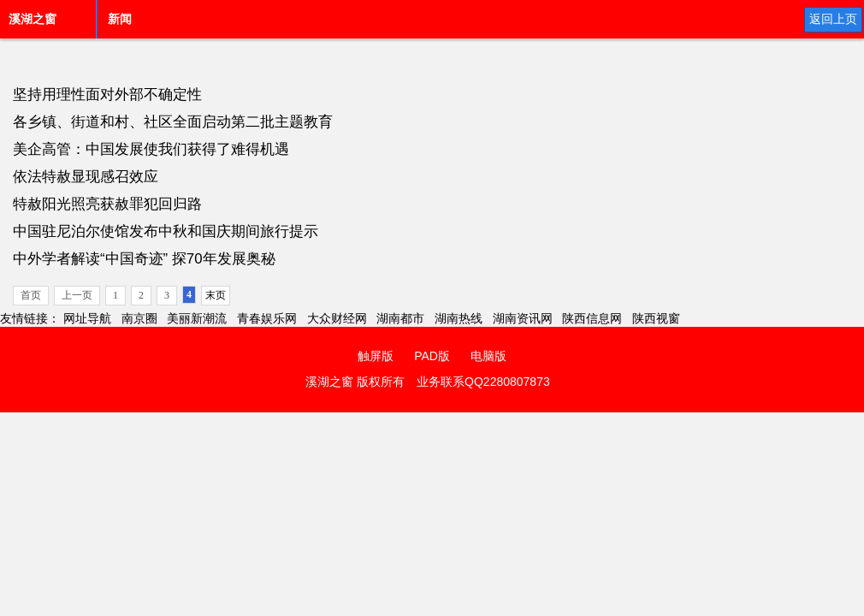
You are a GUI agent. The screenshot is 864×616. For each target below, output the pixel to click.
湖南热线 (459, 318)
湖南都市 (400, 318)
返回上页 (833, 19)
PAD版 (432, 356)
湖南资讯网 (523, 318)
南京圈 (139, 318)
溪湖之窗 (33, 19)
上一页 (77, 295)
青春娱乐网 (267, 318)
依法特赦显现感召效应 (86, 177)
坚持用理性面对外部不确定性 (107, 95)
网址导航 (87, 318)
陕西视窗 (656, 318)
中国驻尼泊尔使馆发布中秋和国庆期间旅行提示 (166, 231)
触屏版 (376, 356)
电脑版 (488, 356)
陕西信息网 (592, 318)
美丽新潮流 (197, 318)
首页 (31, 295)
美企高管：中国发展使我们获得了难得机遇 (151, 149)
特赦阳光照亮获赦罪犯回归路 (107, 204)
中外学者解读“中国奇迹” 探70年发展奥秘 (144, 259)
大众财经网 (337, 318)
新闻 (120, 19)
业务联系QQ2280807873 (483, 382)
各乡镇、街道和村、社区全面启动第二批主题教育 (173, 122)
